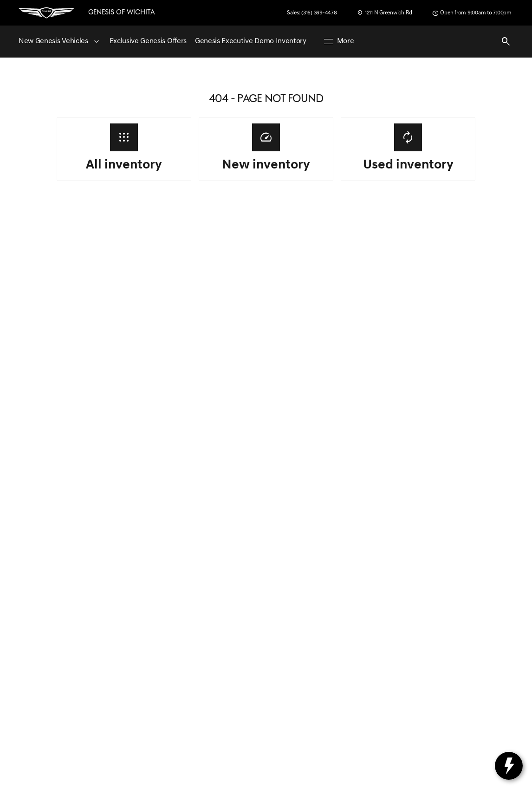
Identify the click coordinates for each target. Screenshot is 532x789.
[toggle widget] (509, 766)
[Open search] (506, 42)
